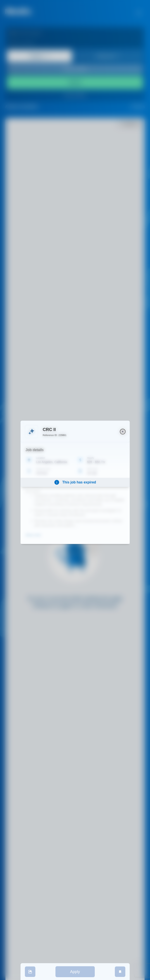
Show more (33, 535)
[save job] (120, 972)
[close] (123, 432)
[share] (30, 972)
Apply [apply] (75, 972)
